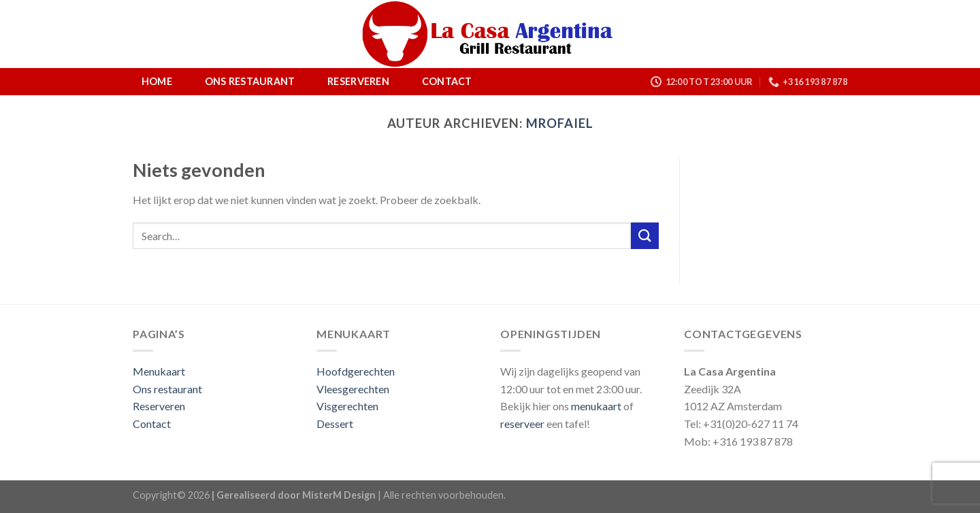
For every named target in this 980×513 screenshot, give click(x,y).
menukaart (596, 406)
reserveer (522, 424)
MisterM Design (339, 495)
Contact (447, 81)
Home (157, 81)
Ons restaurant (250, 81)
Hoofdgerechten (356, 371)
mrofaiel (559, 123)
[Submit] (644, 236)
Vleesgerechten (353, 389)
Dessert (335, 424)
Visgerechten (347, 406)
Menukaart (159, 371)
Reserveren (358, 81)
